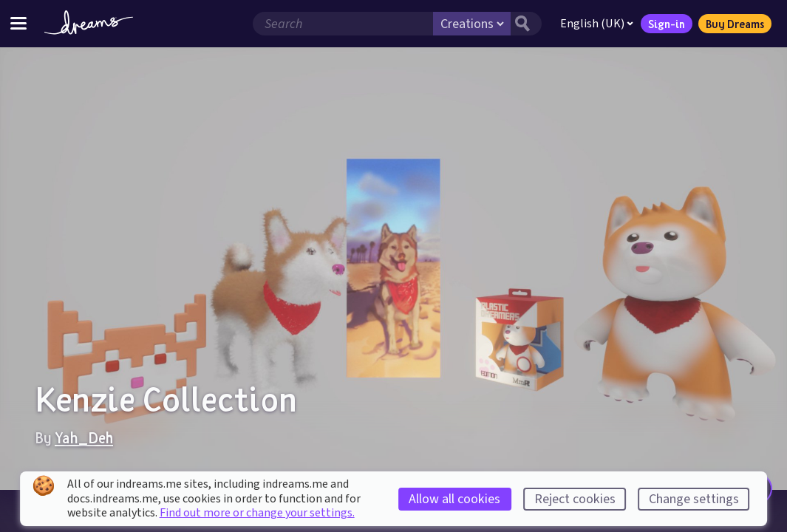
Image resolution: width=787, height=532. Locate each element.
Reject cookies (575, 499)
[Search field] (343, 24)
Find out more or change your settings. (257, 513)
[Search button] (526, 24)
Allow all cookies (454, 499)
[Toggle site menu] (18, 23)
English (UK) (597, 24)
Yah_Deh (84, 437)
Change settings (694, 499)
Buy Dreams (735, 24)
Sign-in (667, 24)
